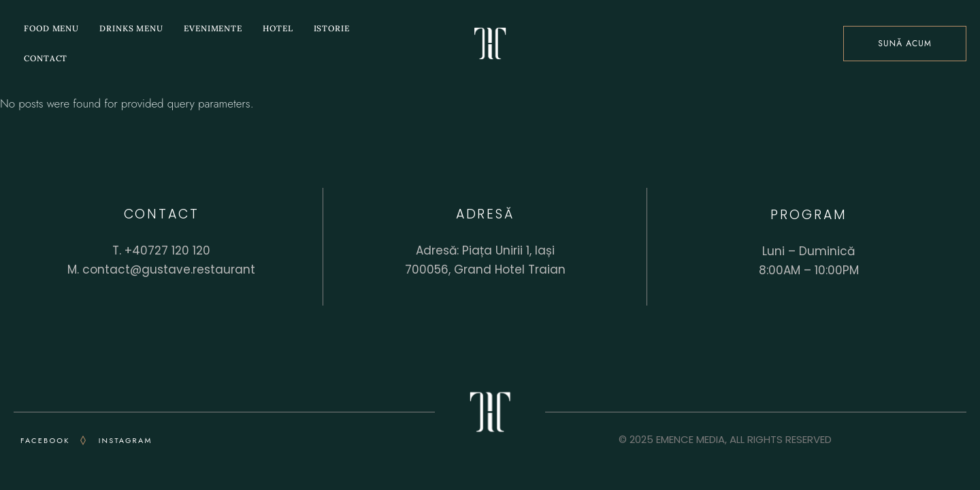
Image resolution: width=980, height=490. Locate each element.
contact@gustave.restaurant (169, 269)
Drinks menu (131, 28)
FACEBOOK (45, 440)
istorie (332, 28)
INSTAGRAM (126, 440)
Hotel (278, 28)
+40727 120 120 (167, 250)
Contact (46, 58)
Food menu (51, 28)
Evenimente (213, 28)
